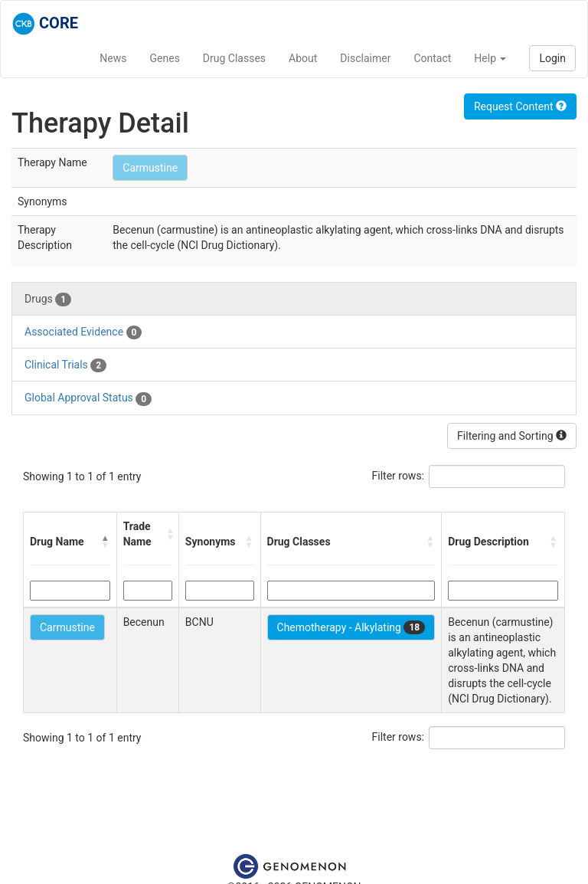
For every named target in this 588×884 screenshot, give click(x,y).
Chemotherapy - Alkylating (351, 627)
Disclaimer (365, 58)
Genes (165, 58)
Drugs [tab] (48, 300)
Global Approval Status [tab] (88, 398)
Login (552, 58)
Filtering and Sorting (512, 436)
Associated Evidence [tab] (83, 332)
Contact (432, 58)
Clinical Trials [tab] (65, 365)
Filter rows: (399, 476)
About (303, 58)
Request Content (520, 106)
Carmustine (150, 168)
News (113, 58)
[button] (106, 542)
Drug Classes (234, 58)
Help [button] (490, 58)
